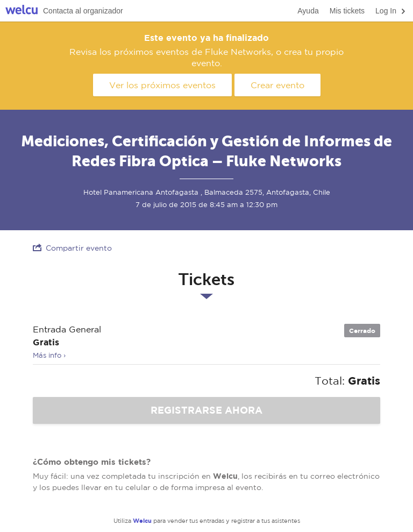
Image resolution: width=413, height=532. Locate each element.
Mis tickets (347, 11)
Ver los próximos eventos (162, 85)
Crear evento (277, 85)
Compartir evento (72, 248)
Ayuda (308, 11)
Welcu (22, 11)
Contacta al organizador (83, 11)
